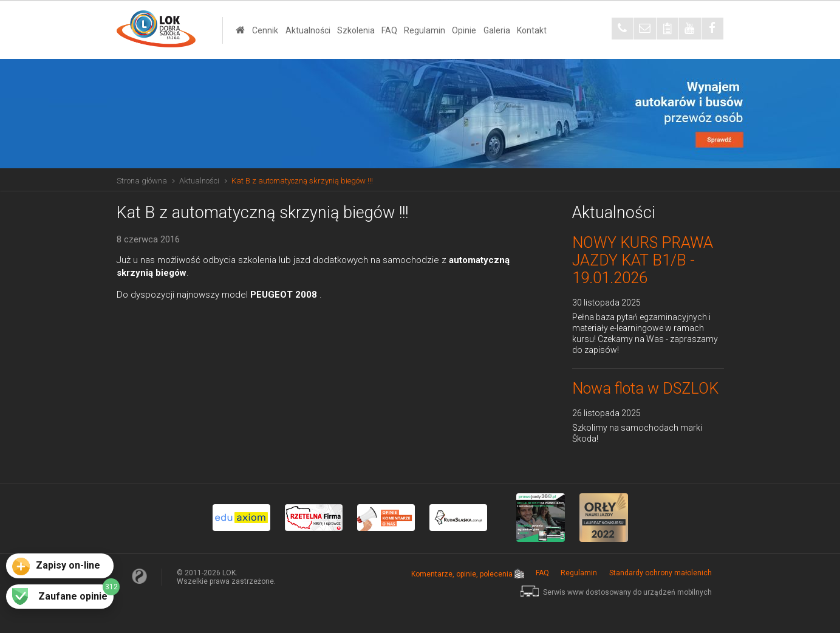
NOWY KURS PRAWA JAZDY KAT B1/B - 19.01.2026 (643, 260)
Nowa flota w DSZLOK (645, 388)
